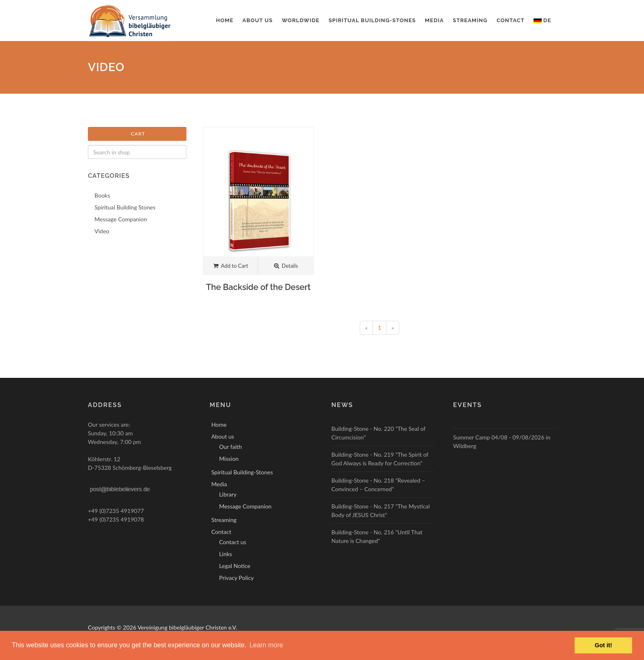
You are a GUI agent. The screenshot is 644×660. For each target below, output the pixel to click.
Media (435, 20)
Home (225, 20)
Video (102, 231)
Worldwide (301, 20)
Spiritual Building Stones (125, 207)
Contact (511, 20)
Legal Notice (235, 566)
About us (258, 20)
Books (102, 195)
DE (542, 20)
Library (228, 494)
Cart (138, 134)
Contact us (232, 542)
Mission (229, 459)
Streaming (470, 20)
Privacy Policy (236, 578)
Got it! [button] (603, 645)
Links (225, 554)
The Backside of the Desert (259, 287)
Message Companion (121, 219)
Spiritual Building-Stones (372, 20)
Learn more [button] (266, 645)
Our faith (230, 447)
